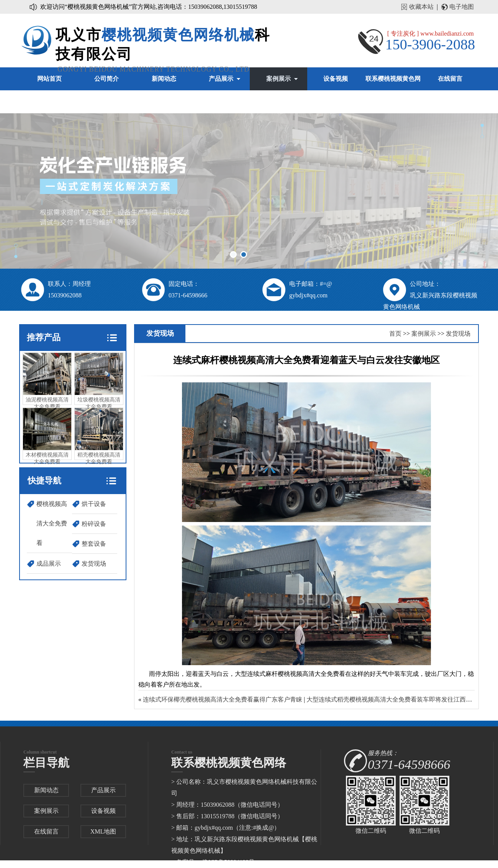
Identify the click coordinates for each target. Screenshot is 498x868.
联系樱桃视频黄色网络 (393, 90)
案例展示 (278, 79)
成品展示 (49, 564)
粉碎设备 (94, 524)
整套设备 (94, 544)
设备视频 (336, 79)
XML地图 (103, 831)
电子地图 (462, 7)
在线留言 (450, 79)
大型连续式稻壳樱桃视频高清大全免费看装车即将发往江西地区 (392, 699)
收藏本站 (421, 7)
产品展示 (221, 79)
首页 (395, 334)
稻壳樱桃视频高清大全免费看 (99, 436)
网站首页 (49, 79)
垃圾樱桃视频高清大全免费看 (99, 381)
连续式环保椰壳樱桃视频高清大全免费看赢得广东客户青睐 (223, 699)
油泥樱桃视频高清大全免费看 (47, 381)
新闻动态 (164, 79)
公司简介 (106, 79)
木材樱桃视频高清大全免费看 (47, 436)
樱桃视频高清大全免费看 (52, 523)
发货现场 (94, 564)
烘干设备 (94, 504)
